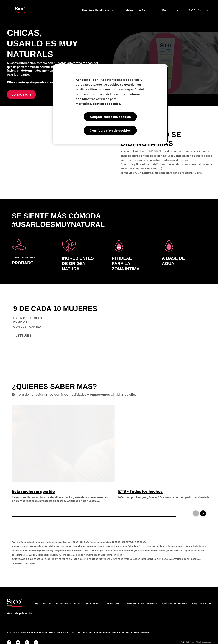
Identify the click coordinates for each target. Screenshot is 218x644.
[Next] (203, 513)
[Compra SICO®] (41, 603)
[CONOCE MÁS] (21, 94)
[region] (110, 104)
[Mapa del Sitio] (201, 603)
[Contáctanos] (111, 603)
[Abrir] (208, 10)
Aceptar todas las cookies (110, 117)
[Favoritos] (168, 10)
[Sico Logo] (20, 10)
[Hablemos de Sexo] (136, 10)
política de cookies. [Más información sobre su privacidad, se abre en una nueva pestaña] (107, 104)
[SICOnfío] (195, 10)
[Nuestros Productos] (96, 10)
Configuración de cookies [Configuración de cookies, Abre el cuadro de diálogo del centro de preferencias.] (110, 130)
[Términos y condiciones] (141, 603)
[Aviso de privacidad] (20, 613)
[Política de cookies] (174, 603)
